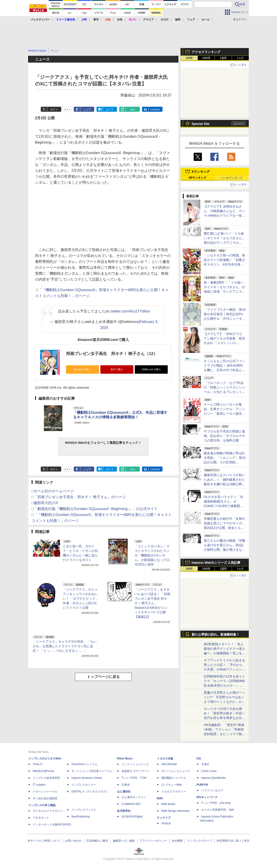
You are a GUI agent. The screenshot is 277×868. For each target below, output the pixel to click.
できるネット (41, 818)
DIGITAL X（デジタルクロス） (90, 792)
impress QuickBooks (214, 778)
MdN (160, 798)
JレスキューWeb (172, 785)
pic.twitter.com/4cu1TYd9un (128, 311)
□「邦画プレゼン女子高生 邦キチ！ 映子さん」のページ (79, 497)
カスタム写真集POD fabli (218, 810)
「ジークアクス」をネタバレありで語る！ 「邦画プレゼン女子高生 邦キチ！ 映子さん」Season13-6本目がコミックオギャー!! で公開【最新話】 (152, 603)
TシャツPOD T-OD (134, 778)
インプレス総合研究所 (46, 778)
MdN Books (168, 804)
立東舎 (126, 785)
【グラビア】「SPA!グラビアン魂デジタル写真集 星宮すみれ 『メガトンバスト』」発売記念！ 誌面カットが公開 (224, 343)
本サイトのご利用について (44, 841)
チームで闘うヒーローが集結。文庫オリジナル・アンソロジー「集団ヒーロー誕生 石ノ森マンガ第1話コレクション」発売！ (224, 414)
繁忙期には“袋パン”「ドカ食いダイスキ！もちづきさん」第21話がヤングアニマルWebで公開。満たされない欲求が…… (225, 243)
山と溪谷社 (124, 792)
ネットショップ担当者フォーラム (92, 771)
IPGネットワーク (207, 797)
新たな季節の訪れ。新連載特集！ (216, 635)
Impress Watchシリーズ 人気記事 (216, 563)
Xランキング (201, 172)
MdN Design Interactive (176, 811)
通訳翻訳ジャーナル (174, 778)
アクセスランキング (206, 52)
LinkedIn (155, 109)
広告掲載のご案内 (97, 841)
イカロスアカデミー (174, 792)
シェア (87, 109)
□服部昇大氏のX (45, 503)
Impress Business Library (87, 778)
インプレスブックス (84, 810)
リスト (67, 109)
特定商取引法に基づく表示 (233, 841)
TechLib (166, 823)
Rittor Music (125, 759)
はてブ (110, 109)
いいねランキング (232, 178)
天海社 (205, 764)
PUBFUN (202, 785)
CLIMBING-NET (131, 804)
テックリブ (164, 818)
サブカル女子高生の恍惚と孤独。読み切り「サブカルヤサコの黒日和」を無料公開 (224, 436)
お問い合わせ (73, 841)
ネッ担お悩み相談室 (45, 798)
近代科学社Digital (132, 817)
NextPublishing (81, 817)
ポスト (54, 109)
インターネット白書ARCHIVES (52, 825)
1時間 (189, 58)
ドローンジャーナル (45, 792)
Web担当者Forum (44, 771)
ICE (199, 759)
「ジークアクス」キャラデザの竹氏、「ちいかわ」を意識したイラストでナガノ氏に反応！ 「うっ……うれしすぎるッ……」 (65, 646)
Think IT (38, 764)
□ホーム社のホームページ (53, 491)
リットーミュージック (135, 764)
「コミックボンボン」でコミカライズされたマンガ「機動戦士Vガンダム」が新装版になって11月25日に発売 (152, 555)
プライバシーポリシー (153, 841)
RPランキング (198, 178)
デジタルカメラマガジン (48, 811)
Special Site (201, 124)
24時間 (206, 58)
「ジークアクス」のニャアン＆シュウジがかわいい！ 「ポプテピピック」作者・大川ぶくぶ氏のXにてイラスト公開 (81, 599)
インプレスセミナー (84, 785)
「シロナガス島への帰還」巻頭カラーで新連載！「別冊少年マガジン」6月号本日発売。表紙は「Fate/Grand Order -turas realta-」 (224, 264)
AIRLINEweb (169, 764)
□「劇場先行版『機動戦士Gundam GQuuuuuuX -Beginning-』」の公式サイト (95, 509)
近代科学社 (124, 811)
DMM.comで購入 (151, 369)
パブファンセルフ (212, 790)
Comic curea (209, 771)
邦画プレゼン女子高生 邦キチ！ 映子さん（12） (112, 354)
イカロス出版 (165, 759)
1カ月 (240, 58)
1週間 (223, 58)
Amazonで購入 (82, 369)
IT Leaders (39, 785)
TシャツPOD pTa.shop (216, 803)
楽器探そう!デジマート (136, 771)
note (132, 109)
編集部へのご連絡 (124, 841)
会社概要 (177, 841)
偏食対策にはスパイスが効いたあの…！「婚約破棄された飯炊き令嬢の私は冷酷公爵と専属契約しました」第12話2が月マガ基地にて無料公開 (224, 484)
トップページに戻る (103, 677)
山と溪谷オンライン (134, 797)
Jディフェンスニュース (176, 771)
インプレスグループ (200, 841)
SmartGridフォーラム (85, 764)
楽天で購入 (117, 369)
